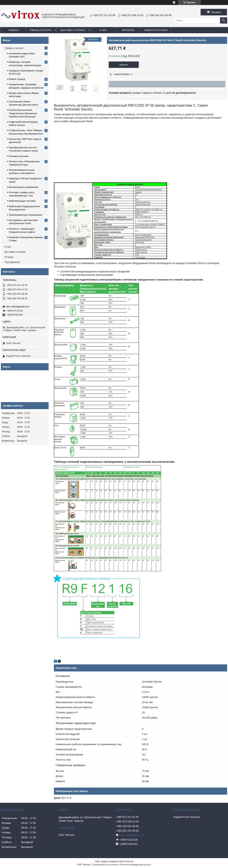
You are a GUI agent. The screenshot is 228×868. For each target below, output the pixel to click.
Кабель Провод (17, 79)
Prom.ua (129, 861)
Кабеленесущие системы (22, 201)
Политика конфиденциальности (135, 865)
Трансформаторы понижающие (26, 215)
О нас (103, 30)
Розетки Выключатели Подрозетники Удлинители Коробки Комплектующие (23, 113)
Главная (13, 30)
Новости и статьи (156, 30)
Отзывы (9, 257)
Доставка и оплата (73, 30)
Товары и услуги (40, 30)
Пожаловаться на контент (105, 865)
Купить (124, 65)
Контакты (128, 30)
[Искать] (224, 20)
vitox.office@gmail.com (18, 307)
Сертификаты (12, 262)
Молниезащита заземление (24, 187)
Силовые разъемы (19, 156)
